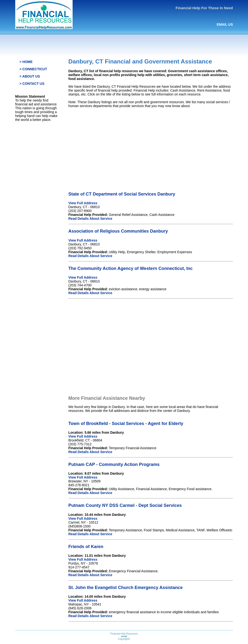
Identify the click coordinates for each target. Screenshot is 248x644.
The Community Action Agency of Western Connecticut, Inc (131, 268)
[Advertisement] (151, 146)
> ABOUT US (30, 76)
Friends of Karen (86, 547)
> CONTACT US (32, 84)
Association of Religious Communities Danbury (118, 231)
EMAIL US (225, 24)
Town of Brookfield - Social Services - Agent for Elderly (126, 424)
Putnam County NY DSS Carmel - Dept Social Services (125, 505)
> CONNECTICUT (33, 69)
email (124, 636)
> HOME (26, 62)
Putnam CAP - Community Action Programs (114, 464)
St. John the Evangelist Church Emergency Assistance (126, 588)
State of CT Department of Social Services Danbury (122, 194)
